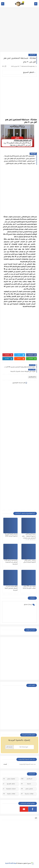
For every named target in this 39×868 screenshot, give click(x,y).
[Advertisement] (19, 31)
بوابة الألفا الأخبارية (11, 863)
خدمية (26, 784)
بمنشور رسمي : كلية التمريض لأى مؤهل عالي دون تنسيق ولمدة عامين (19, 159)
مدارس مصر (27, 789)
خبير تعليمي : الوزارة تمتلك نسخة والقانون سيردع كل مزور (19, 161)
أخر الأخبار (33, 55)
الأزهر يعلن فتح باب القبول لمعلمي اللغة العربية (11, 588)
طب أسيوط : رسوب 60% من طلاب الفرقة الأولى (20, 164)
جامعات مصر (9, 779)
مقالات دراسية (27, 794)
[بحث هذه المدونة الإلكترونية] (23, 764)
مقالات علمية (9, 794)
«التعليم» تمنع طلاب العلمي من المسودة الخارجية (11, 562)
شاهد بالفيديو (9, 784)
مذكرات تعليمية (9, 789)
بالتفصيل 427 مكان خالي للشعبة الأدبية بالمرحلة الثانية (19, 156)
